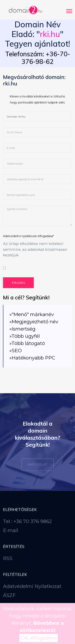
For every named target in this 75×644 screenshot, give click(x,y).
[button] (69, 10)
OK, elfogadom (39, 638)
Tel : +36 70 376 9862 (27, 521)
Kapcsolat (38, 465)
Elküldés (18, 283)
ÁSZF (9, 595)
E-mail (11, 530)
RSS (8, 558)
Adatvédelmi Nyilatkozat (32, 586)
